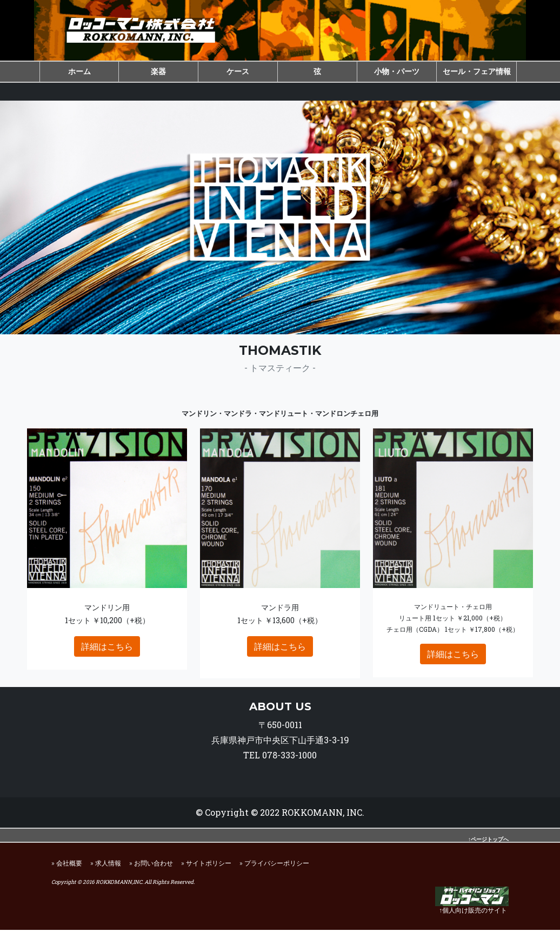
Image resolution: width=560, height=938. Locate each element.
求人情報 (108, 871)
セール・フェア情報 (477, 71)
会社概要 (69, 871)
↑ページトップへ (488, 847)
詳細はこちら (107, 654)
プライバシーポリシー (277, 871)
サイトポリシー (209, 871)
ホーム (79, 71)
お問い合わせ (154, 871)
